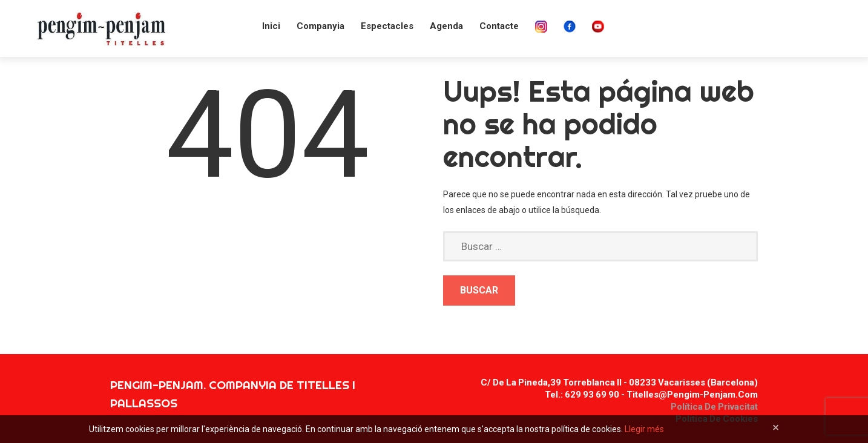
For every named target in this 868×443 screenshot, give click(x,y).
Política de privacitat (714, 407)
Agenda (446, 26)
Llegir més (644, 429)
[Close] (776, 428)
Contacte (499, 26)
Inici (271, 26)
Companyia (321, 26)
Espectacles (387, 26)
